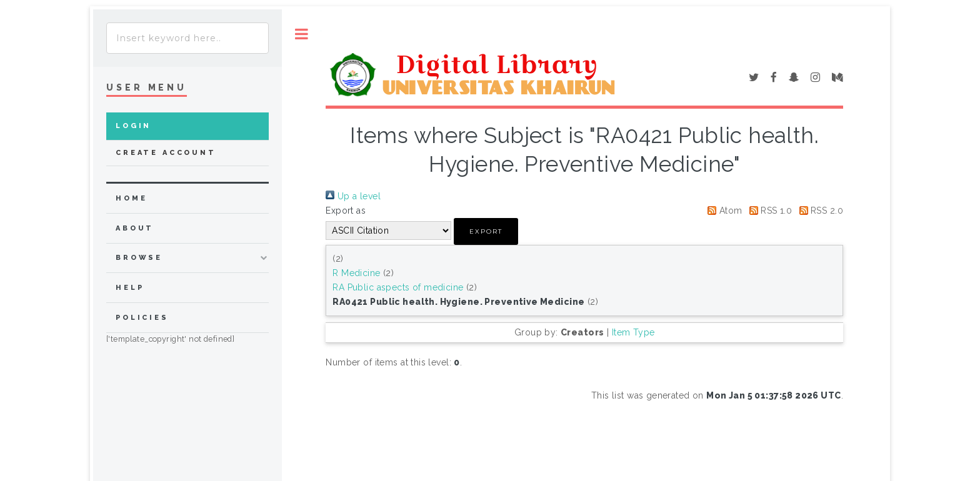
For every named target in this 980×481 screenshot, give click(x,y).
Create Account (166, 153)
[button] (486, 231)
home (131, 198)
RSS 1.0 (768, 211)
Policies (142, 318)
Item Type (633, 332)
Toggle (302, 34)
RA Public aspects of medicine (398, 287)
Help (130, 288)
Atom (722, 211)
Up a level (353, 196)
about (135, 228)
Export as (346, 211)
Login (133, 126)
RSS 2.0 (819, 211)
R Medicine (356, 273)
